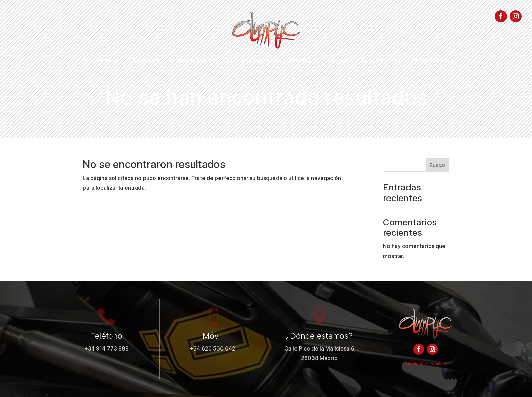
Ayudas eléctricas (194, 61)
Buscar (438, 165)
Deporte (143, 61)
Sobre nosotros (432, 61)
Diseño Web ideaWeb (426, 364)
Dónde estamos (382, 61)
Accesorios (304, 61)
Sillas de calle (98, 61)
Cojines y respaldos (254, 61)
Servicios (340, 61)
